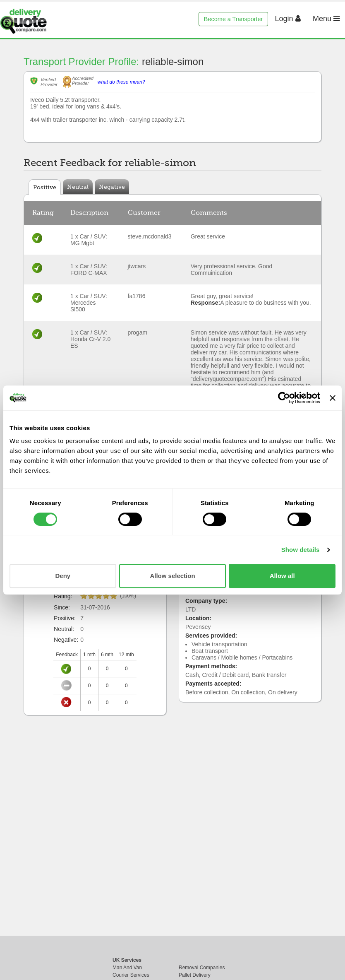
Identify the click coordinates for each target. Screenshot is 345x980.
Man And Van (127, 968)
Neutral (78, 187)
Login (288, 19)
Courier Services (131, 975)
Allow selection (172, 576)
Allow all (282, 576)
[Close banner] (333, 398)
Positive (45, 187)
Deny (63, 576)
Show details (301, 550)
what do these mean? (121, 82)
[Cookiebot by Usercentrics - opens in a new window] (284, 398)
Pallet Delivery (195, 975)
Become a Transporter (233, 19)
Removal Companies (202, 968)
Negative (112, 187)
